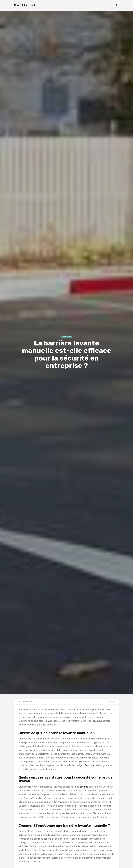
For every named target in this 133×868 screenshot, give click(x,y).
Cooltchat (25, 5)
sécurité (84, 787)
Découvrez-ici (92, 765)
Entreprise (66, 337)
